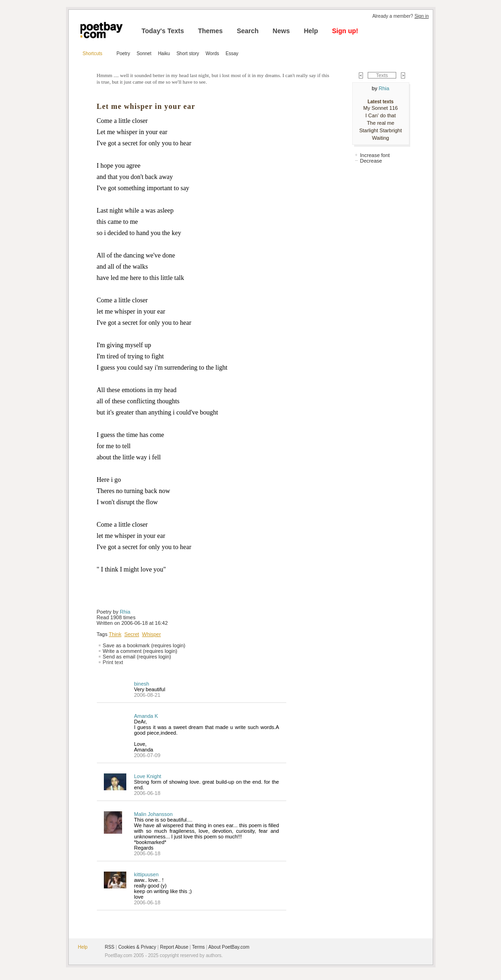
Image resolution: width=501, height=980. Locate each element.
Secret (132, 634)
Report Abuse (174, 947)
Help (311, 31)
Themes (210, 31)
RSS (110, 947)
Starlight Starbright (381, 130)
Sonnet (144, 54)
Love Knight (148, 776)
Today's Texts (163, 31)
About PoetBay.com (229, 947)
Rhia (125, 612)
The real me (381, 123)
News (281, 31)
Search (248, 31)
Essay (232, 54)
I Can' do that (381, 115)
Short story (188, 54)
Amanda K (146, 716)
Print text (113, 662)
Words (213, 54)
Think (115, 634)
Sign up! (345, 31)
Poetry (123, 54)
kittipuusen (147, 874)
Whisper (152, 634)
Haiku (164, 54)
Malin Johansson (154, 814)
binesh (142, 684)
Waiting (380, 138)
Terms (199, 947)
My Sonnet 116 (381, 108)
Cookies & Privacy (137, 947)
